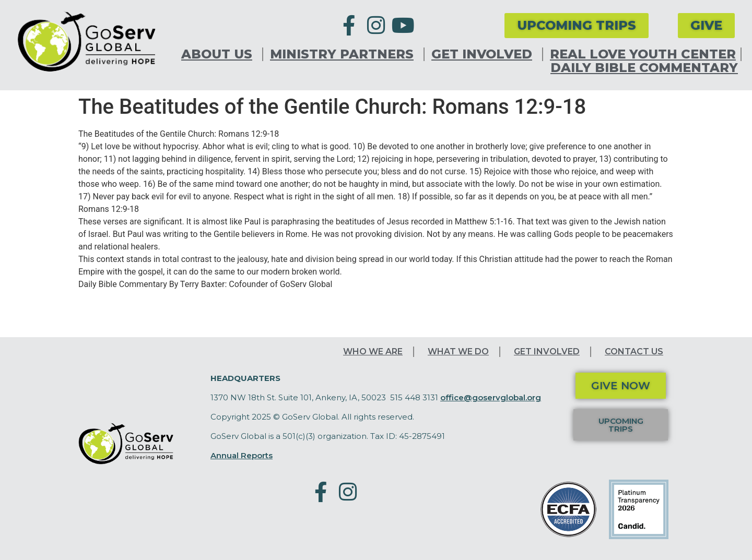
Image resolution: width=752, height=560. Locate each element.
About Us (219, 54)
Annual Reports (242, 455)
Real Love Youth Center (643, 54)
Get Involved (484, 54)
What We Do (458, 352)
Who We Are (373, 352)
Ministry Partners (344, 54)
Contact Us (634, 352)
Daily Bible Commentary (644, 68)
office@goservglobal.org (491, 397)
